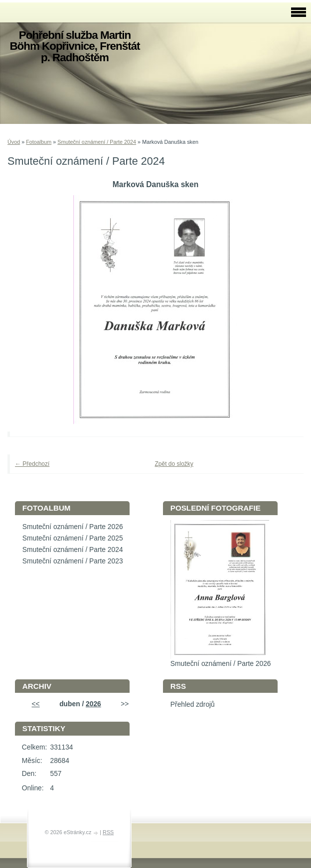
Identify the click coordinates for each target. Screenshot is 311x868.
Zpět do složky (174, 464)
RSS (108, 832)
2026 (93, 704)
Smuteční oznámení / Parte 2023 (73, 561)
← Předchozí (32, 464)
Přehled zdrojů (193, 705)
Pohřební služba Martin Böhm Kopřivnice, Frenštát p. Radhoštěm (75, 46)
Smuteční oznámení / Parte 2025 (73, 538)
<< (36, 704)
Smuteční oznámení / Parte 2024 (97, 142)
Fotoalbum (39, 142)
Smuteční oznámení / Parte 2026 (73, 527)
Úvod (14, 142)
